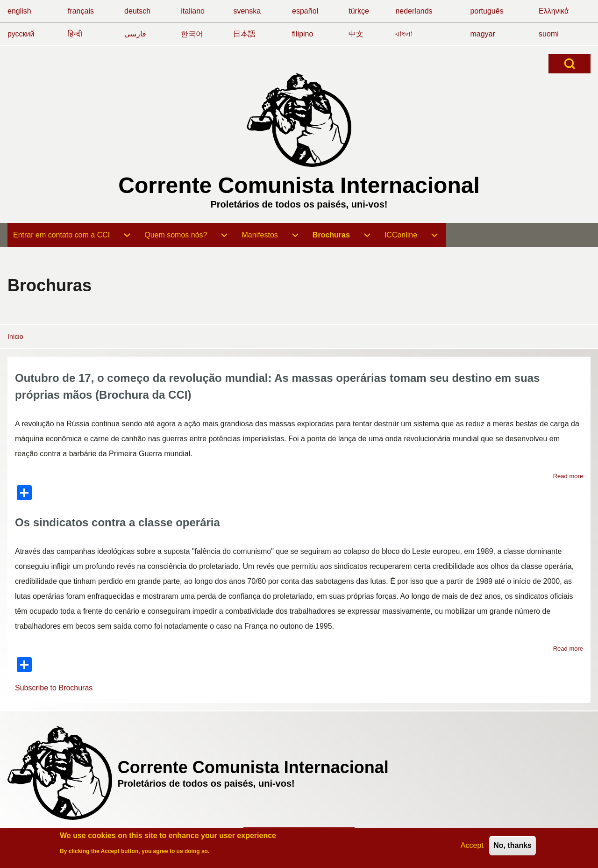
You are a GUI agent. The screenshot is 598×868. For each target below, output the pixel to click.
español (305, 11)
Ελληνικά (554, 11)
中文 (356, 34)
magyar (482, 34)
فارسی (135, 34)
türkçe (359, 11)
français (81, 11)
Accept (472, 847)
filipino (303, 34)
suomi (549, 34)
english (19, 11)
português (487, 11)
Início (15, 337)
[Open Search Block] (570, 64)
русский (21, 34)
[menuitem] (61, 235)
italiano (193, 11)
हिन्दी (75, 34)
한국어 (192, 34)
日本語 (244, 34)
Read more (568, 476)
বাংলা (404, 34)
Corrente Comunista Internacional (299, 185)
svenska (247, 11)
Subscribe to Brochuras (54, 688)
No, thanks (513, 847)
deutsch (137, 11)
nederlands (414, 11)
